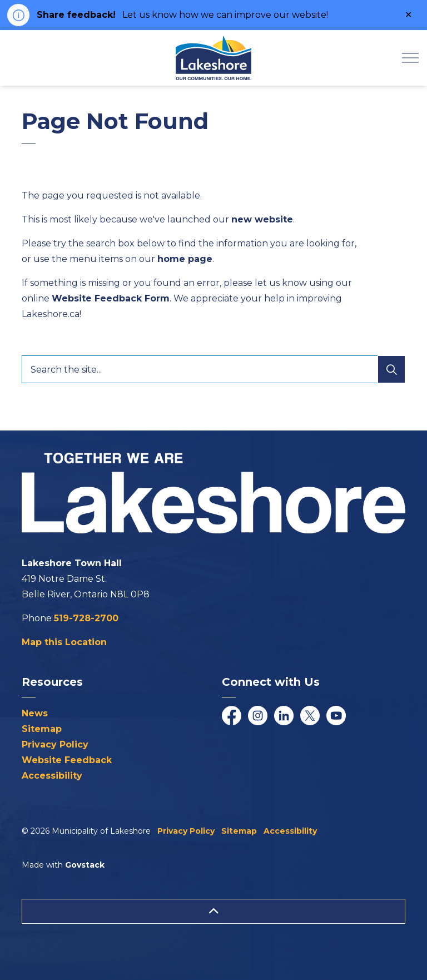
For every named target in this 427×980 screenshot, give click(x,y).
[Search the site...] (213, 369)
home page (185, 259)
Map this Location (64, 642)
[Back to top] (213, 911)
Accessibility (52, 776)
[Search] (391, 369)
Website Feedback (67, 760)
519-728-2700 (86, 618)
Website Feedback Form (111, 298)
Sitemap (42, 729)
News (35, 713)
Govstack (85, 865)
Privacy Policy (55, 744)
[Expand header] (410, 58)
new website (262, 219)
